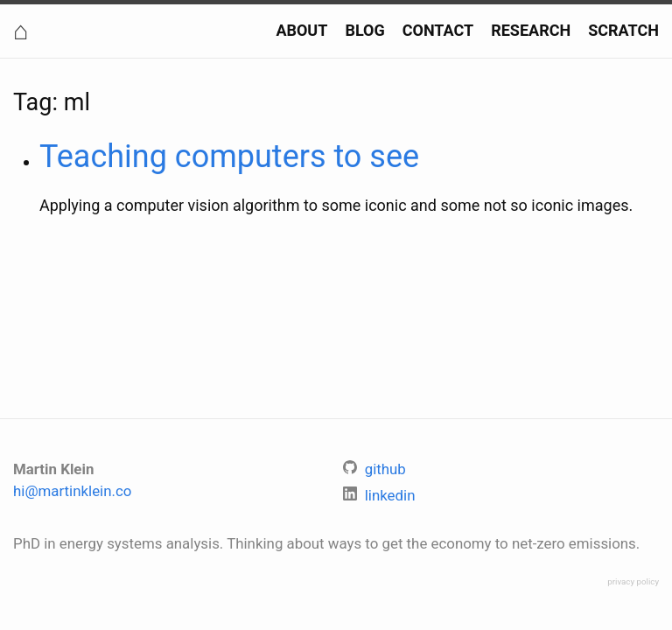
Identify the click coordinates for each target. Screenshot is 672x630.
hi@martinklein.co (72, 491)
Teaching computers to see (229, 157)
